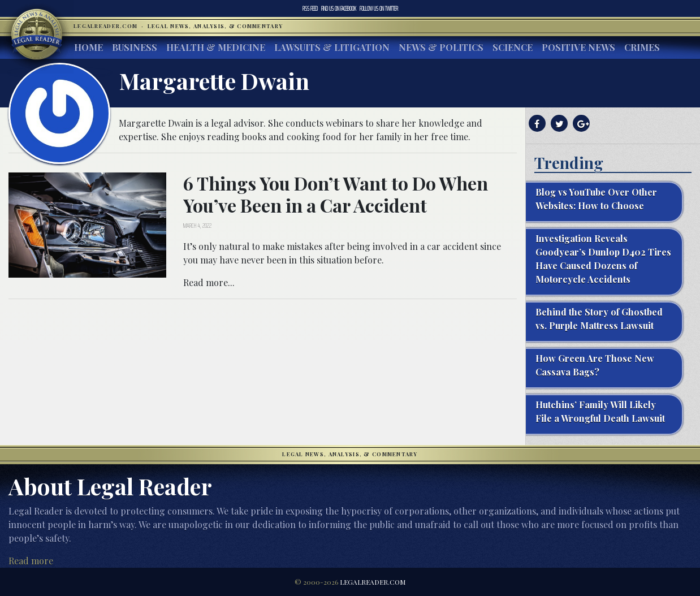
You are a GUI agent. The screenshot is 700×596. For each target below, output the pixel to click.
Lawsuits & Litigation (332, 47)
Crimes (642, 47)
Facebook (339, 8)
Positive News (578, 47)
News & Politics (441, 47)
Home (88, 47)
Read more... (209, 282)
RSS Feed (310, 8)
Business (135, 47)
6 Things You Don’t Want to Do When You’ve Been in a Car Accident (336, 194)
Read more (31, 561)
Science (513, 47)
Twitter (379, 8)
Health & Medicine (216, 47)
